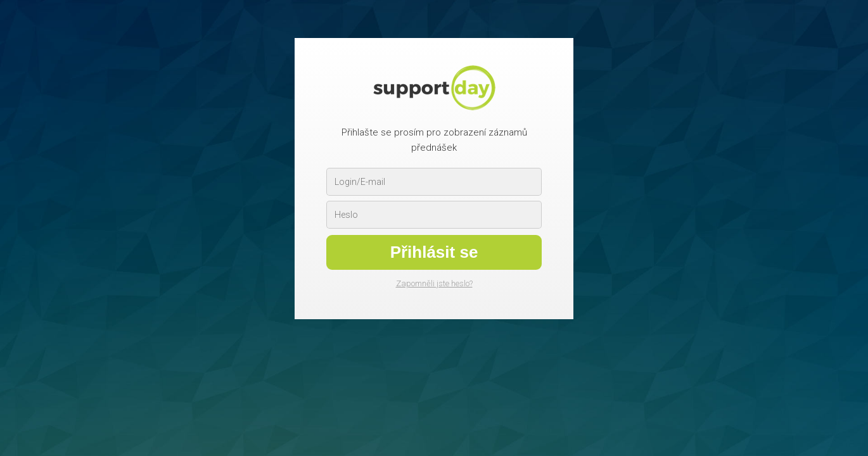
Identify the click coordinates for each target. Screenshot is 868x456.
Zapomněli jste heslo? (434, 283)
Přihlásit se (434, 252)
